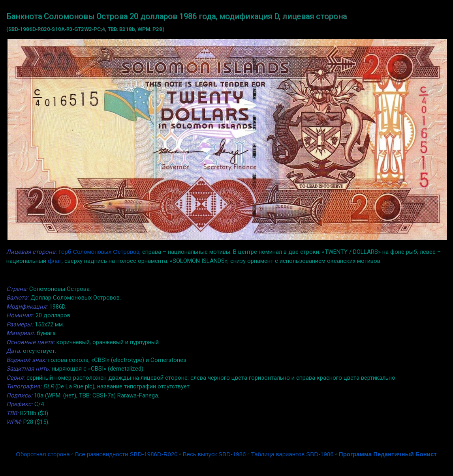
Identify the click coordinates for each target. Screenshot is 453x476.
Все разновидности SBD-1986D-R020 (126, 454)
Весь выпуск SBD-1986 (214, 454)
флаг (55, 261)
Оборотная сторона (43, 454)
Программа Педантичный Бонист (388, 454)
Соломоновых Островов (106, 252)
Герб (65, 252)
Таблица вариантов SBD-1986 (292, 454)
